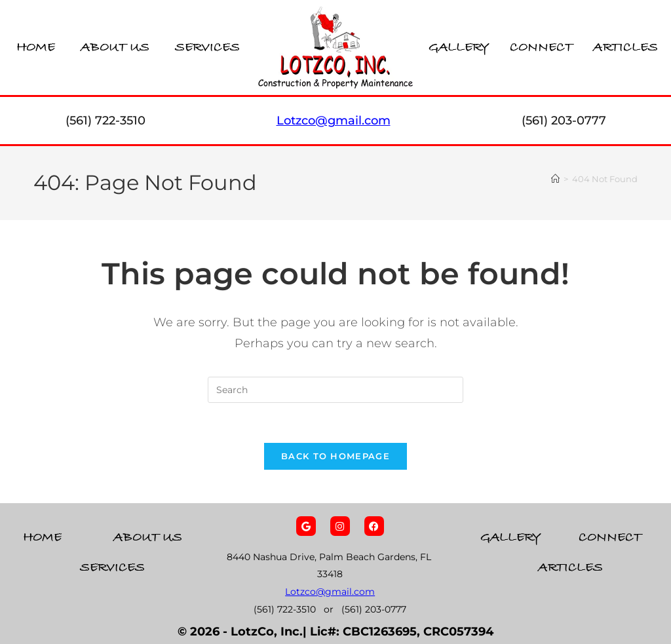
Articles (625, 47)
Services (207, 47)
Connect (541, 47)
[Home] (555, 179)
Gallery (459, 47)
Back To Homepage (335, 456)
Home (36, 47)
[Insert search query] (335, 390)
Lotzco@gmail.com (330, 592)
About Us (115, 47)
